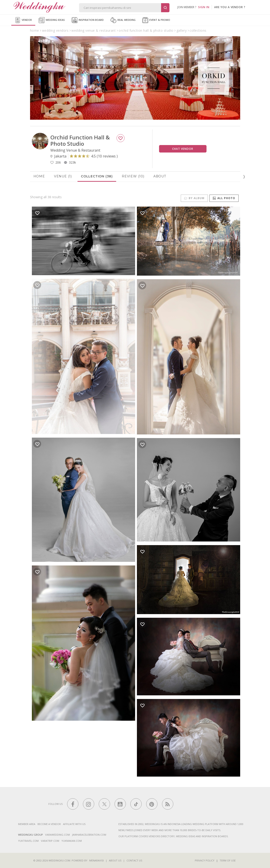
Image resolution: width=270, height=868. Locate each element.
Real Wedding (123, 20)
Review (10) (133, 176)
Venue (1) (63, 176)
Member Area (27, 824)
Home (39, 176)
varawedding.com (58, 835)
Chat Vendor (183, 149)
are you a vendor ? (230, 7)
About (160, 176)
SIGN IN (204, 7)
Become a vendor (49, 824)
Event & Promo (156, 20)
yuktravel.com (28, 841)
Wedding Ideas (52, 20)
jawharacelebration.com (89, 835)
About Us (115, 860)
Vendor (23, 20)
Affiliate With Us (74, 824)
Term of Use (228, 860)
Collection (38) (97, 176)
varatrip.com (50, 841)
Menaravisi (96, 860)
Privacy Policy (205, 860)
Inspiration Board (88, 20)
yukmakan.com (72, 841)
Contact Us (134, 860)
